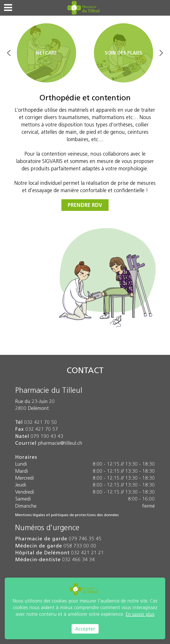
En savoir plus (140, 614)
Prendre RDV (85, 205)
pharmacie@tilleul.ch (60, 443)
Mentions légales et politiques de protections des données (67, 515)
